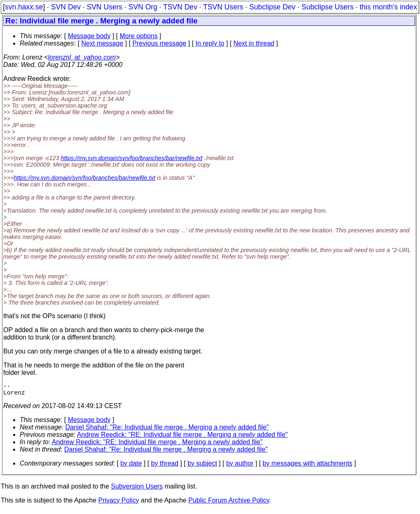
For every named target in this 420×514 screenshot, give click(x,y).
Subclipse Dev (272, 7)
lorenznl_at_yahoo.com (82, 57)
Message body (89, 36)
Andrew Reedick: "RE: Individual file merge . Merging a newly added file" (183, 438)
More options (139, 36)
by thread (165, 467)
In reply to (210, 43)
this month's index (388, 7)
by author (240, 467)
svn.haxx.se (24, 7)
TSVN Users (223, 7)
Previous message (160, 43)
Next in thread (254, 43)
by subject (202, 467)
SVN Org (143, 7)
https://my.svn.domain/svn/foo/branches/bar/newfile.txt (131, 158)
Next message (102, 43)
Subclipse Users (328, 7)
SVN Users (104, 7)
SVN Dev (66, 7)
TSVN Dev (180, 7)
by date (131, 467)
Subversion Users (137, 490)
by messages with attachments (307, 467)
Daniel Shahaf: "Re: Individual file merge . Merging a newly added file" (167, 430)
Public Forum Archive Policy (229, 504)
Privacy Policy (119, 504)
